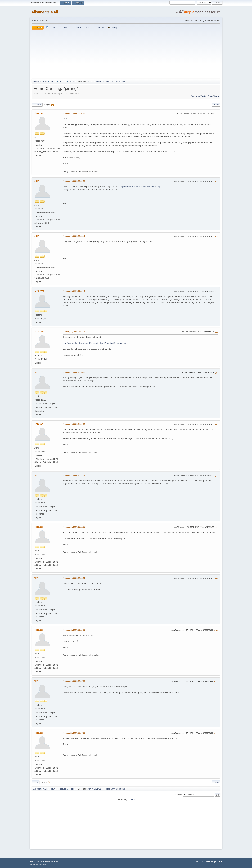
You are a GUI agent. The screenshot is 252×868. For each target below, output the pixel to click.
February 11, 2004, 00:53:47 (74, 236)
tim (36, 372)
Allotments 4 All (45, 12)
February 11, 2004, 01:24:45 (74, 291)
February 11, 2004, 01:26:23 (74, 332)
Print (216, 105)
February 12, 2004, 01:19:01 (74, 630)
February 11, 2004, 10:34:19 (74, 372)
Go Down (37, 105)
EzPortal (131, 800)
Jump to (178, 795)
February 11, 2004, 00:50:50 (74, 181)
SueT (38, 181)
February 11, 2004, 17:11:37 (74, 527)
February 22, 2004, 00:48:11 (74, 733)
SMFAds (33, 865)
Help (197, 861)
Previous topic (198, 96)
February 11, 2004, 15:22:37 (74, 475)
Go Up (36, 782)
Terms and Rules (207, 861)
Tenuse (39, 113)
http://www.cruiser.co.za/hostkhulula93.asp (140, 186)
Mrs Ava (39, 291)
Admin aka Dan (94, 81)
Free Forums (43, 865)
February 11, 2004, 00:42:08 (74, 113)
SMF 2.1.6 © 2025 (37, 861)
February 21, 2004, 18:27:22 (74, 681)
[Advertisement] (126, 54)
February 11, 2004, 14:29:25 (74, 424)
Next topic (213, 96)
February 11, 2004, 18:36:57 (74, 578)
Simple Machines (51, 861)
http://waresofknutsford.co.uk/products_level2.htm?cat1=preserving (95, 343)
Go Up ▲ (219, 861)
